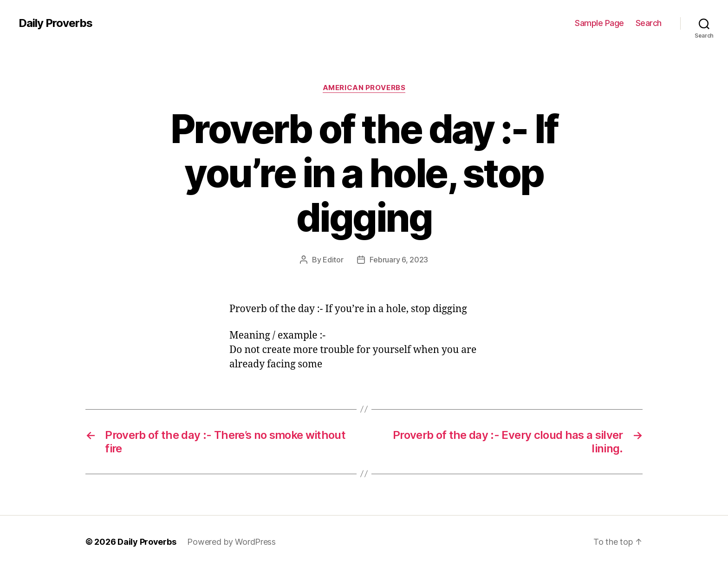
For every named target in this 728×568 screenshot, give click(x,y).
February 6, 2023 (399, 260)
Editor (333, 260)
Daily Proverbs (55, 23)
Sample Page (599, 23)
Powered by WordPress (231, 542)
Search (649, 23)
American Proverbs (364, 88)
